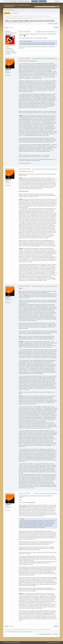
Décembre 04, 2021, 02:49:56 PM (25, 32)
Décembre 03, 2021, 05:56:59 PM (25, 169)
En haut (6, 626)
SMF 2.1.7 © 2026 (10, 643)
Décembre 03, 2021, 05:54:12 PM (25, 286)
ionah (8, 32)
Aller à (36, 634)
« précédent (50, 24)
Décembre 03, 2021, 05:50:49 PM (25, 493)
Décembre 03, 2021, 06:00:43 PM (25, 59)
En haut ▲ (58, 643)
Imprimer (56, 28)
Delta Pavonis (11, 58)
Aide (48, 643)
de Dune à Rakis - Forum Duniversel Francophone (17, 6)
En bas (6, 28)
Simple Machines (17, 643)
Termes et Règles (53, 643)
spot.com (53, 159)
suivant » (56, 24)
